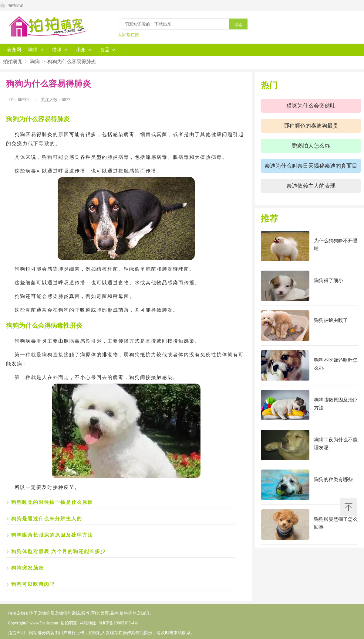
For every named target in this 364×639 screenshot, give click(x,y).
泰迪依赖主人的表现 (311, 186)
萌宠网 (14, 50)
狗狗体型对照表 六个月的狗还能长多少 (59, 551)
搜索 (238, 25)
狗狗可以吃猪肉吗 (33, 584)
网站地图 (88, 623)
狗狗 (35, 62)
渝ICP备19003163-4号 (118, 623)
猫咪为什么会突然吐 (311, 106)
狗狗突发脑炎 (28, 568)
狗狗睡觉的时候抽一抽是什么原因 (52, 502)
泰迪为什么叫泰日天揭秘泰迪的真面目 (311, 166)
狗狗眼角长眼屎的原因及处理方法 (52, 535)
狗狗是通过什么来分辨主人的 (47, 519)
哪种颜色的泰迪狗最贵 (311, 126)
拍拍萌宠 (16, 5)
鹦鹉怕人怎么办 (311, 146)
